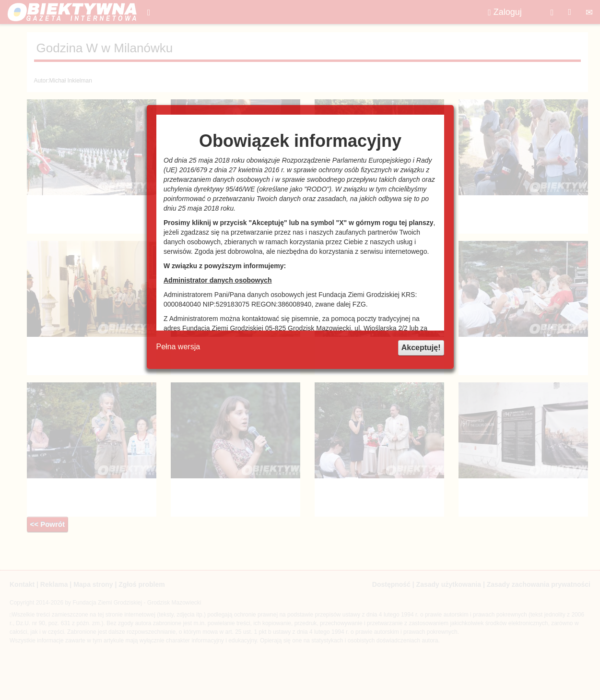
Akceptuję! (421, 348)
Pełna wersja (178, 347)
